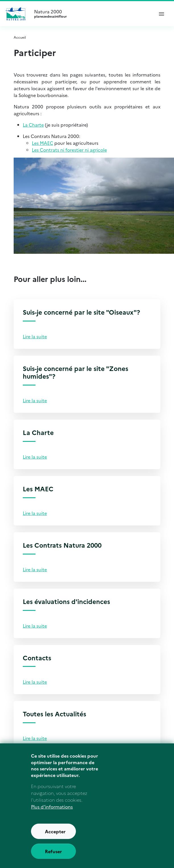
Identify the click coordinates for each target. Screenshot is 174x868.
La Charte (33, 125)
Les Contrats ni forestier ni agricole (69, 150)
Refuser (53, 854)
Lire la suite (35, 336)
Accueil (20, 37)
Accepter (55, 834)
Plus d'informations (52, 809)
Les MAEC (43, 143)
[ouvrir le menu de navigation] (161, 14)
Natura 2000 (92, 14)
